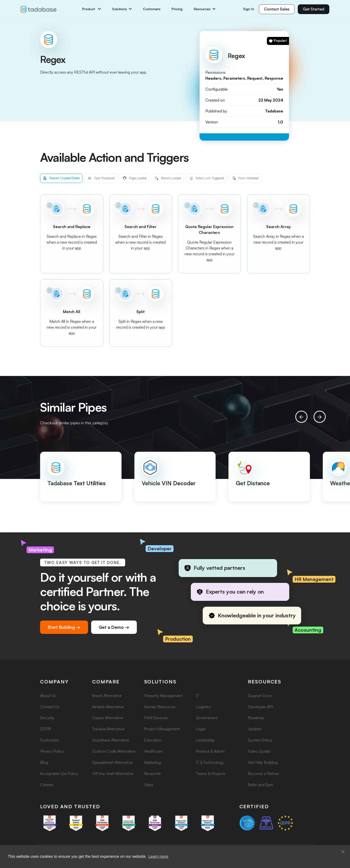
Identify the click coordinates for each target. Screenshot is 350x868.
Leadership (205, 740)
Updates (255, 729)
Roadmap (256, 718)
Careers (47, 785)
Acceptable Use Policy (59, 774)
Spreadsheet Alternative (112, 762)
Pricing (177, 9)
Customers (152, 9)
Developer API (260, 707)
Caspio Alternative (108, 718)
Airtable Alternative (108, 707)
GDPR (46, 729)
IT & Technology (210, 762)
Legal (201, 729)
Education (153, 740)
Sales (149, 785)
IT (197, 696)
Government (207, 718)
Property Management (163, 696)
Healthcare (153, 751)
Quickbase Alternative (111, 740)
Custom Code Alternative (114, 751)
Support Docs (260, 696)
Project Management (162, 729)
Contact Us (50, 707)
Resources (205, 9)
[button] (343, 852)
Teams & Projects (211, 774)
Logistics (203, 707)
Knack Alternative (107, 696)
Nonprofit (152, 774)
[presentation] (301, 417)
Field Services (156, 718)
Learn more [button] (158, 856)
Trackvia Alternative (108, 729)
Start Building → (64, 627)
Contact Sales (277, 9)
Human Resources (160, 707)
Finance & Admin (210, 751)
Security (47, 718)
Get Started (314, 9)
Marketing (153, 762)
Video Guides (259, 751)
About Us (48, 696)
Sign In (249, 9)
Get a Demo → (114, 627)
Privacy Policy (52, 751)
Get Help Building (263, 762)
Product (92, 9)
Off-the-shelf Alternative (113, 774)
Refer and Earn (261, 785)
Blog (44, 762)
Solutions (122, 9)
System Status (260, 740)
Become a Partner (263, 774)
